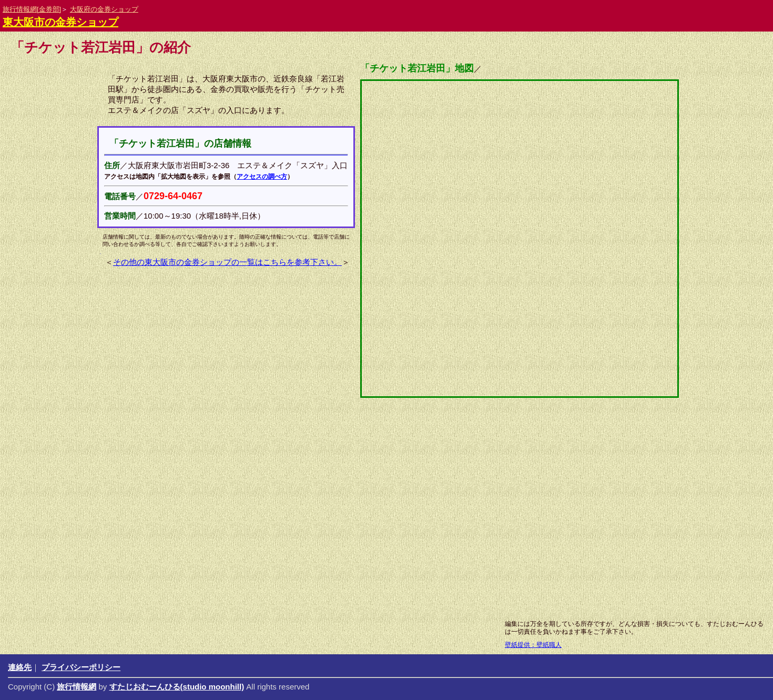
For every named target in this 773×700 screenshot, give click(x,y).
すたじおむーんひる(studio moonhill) (177, 687)
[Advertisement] (360, 531)
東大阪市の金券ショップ (60, 22)
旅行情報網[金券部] (32, 9)
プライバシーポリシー (81, 667)
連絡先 (20, 667)
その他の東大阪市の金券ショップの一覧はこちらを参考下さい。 (227, 262)
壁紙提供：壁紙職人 (533, 645)
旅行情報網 (77, 687)
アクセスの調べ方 (262, 177)
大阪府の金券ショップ (104, 9)
